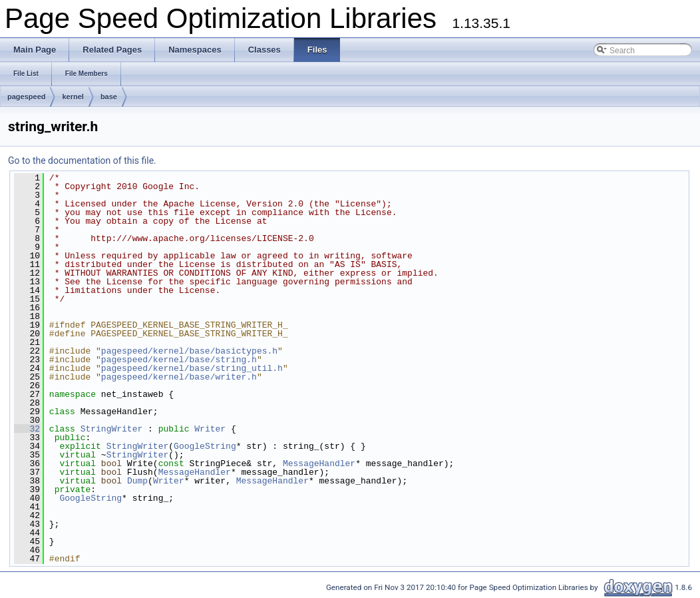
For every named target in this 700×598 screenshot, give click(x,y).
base (109, 97)
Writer (210, 429)
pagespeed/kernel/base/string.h (179, 360)
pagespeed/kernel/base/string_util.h (192, 368)
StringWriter (112, 429)
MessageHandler (319, 463)
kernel (73, 97)
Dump (137, 481)
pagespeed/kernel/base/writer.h (179, 377)
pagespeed (26, 97)
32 (27, 429)
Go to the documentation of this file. (82, 160)
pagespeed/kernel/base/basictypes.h (189, 351)
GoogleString (205, 446)
